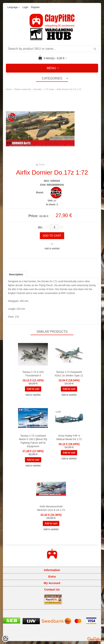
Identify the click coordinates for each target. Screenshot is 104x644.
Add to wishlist (52, 249)
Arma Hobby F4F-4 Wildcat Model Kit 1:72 (69, 437)
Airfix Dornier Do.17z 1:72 (69, 89)
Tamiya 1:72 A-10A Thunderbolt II (33, 374)
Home (9, 89)
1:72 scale (49, 89)
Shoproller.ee (94, 639)
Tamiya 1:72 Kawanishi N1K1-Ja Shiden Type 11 (69, 374)
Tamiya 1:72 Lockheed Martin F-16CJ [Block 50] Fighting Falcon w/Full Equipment (33, 441)
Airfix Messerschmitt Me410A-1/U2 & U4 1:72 (51, 508)
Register (35, 7)
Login (25, 7)
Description (16, 274)
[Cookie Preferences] (5, 638)
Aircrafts (37, 89)
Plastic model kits (23, 89)
